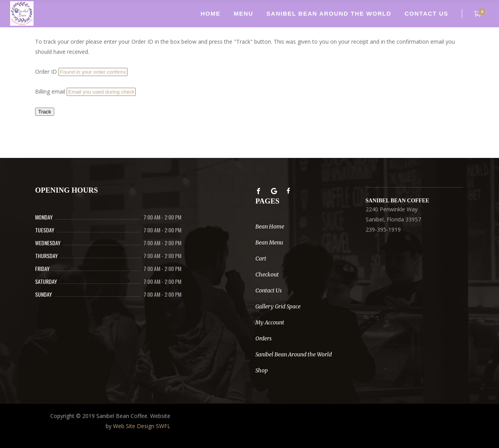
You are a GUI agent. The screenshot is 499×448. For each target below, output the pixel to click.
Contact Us (269, 290)
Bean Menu (269, 243)
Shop (262, 370)
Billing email (50, 91)
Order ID (46, 72)
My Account (270, 322)
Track (45, 112)
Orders (264, 338)
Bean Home (270, 227)
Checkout (267, 274)
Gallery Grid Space (278, 306)
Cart (261, 259)
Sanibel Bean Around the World (294, 354)
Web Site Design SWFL (142, 426)
